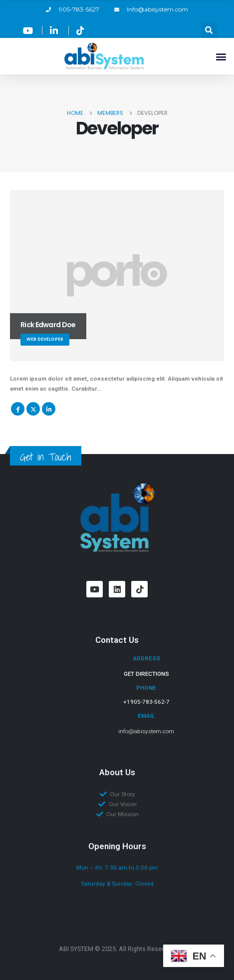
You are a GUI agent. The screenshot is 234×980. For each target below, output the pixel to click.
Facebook (18, 409)
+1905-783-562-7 (146, 702)
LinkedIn (49, 409)
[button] (209, 30)
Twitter (33, 409)
